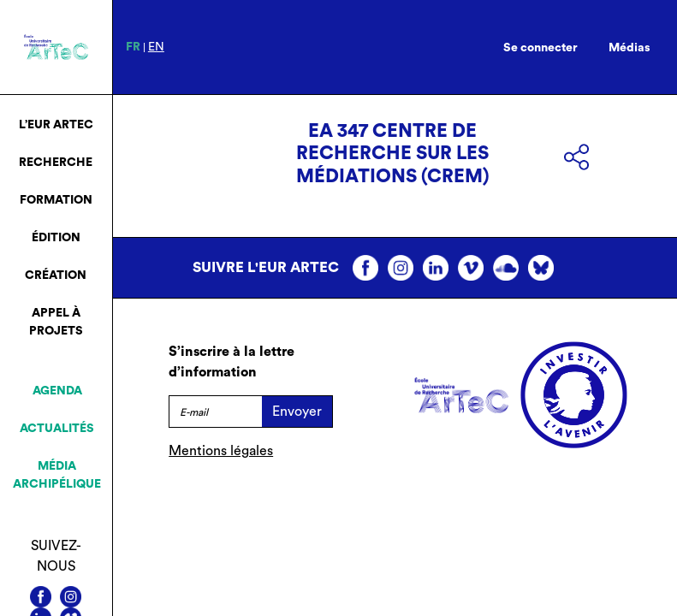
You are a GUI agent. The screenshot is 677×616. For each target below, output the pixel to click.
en (156, 47)
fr (133, 47)
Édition (56, 238)
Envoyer (297, 412)
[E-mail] (215, 412)
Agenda (57, 391)
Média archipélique (57, 475)
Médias (629, 48)
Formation (56, 200)
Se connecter (540, 48)
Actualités (57, 429)
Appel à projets (56, 322)
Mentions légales (221, 451)
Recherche (56, 163)
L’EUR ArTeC (56, 125)
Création (56, 275)
